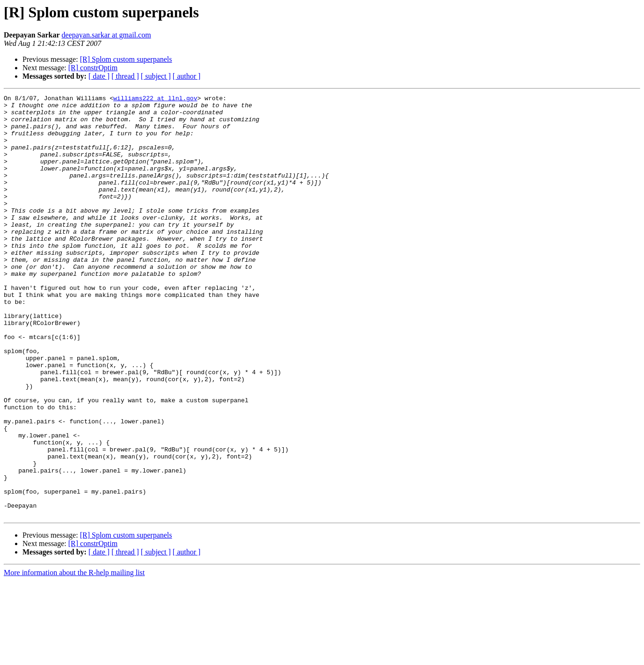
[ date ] (99, 76)
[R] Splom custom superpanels (126, 59)
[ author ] (187, 76)
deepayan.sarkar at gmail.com (106, 35)
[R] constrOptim (93, 68)
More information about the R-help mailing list (74, 657)
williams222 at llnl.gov (155, 99)
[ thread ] (125, 76)
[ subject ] (156, 76)
